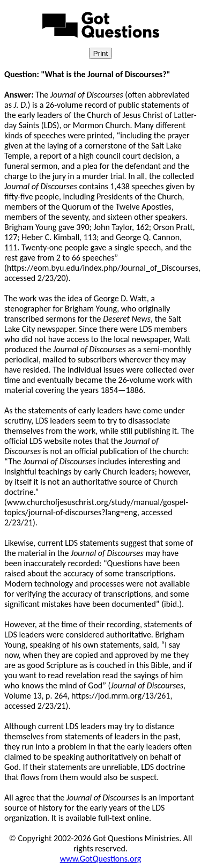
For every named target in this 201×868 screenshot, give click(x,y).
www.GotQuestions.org (101, 859)
